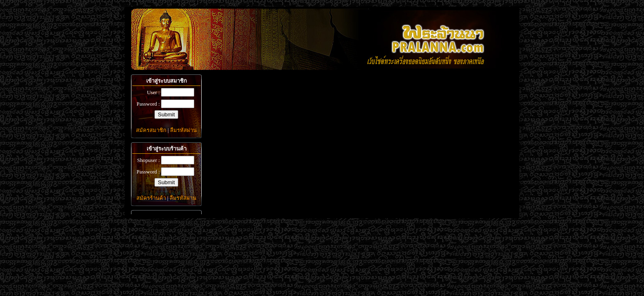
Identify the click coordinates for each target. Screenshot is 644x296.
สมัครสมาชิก (151, 130)
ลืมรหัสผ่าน (183, 130)
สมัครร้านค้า (151, 198)
